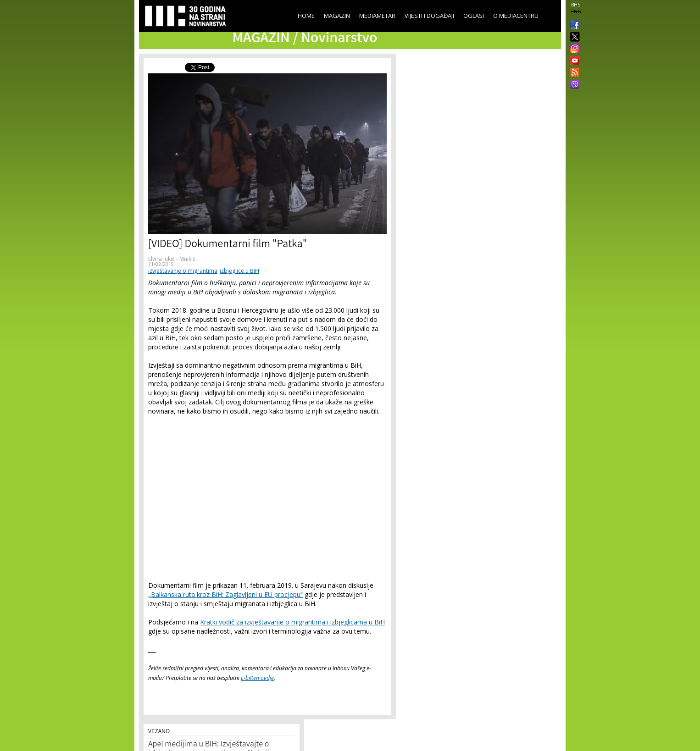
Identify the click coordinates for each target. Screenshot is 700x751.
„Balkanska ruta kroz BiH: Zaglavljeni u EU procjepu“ (225, 594)
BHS (576, 5)
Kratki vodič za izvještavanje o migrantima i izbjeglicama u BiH (292, 622)
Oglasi (474, 16)
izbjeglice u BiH (239, 271)
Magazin (337, 16)
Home (306, 16)
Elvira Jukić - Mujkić (172, 259)
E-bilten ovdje (257, 678)
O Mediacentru (516, 16)
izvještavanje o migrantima (183, 271)
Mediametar (377, 16)
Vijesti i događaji (429, 16)
